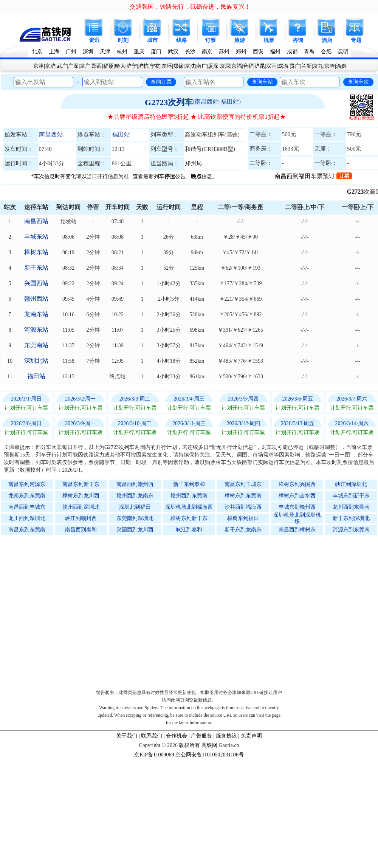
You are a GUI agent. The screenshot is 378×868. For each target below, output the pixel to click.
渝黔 (341, 66)
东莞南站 (36, 345)
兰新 (307, 66)
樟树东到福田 (243, 518)
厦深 (213, 66)
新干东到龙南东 (243, 530)
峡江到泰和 (189, 530)
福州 (275, 52)
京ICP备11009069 (154, 755)
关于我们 (127, 736)
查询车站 (262, 82)
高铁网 (209, 745)
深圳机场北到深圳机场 (297, 518)
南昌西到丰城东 (27, 507)
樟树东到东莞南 (243, 496)
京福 (237, 66)
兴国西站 (36, 283)
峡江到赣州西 (81, 518)
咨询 (298, 40)
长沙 (190, 52)
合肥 (326, 52)
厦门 (156, 52)
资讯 (94, 40)
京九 (318, 66)
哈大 (120, 66)
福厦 (108, 66)
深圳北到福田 (135, 507)
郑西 (97, 66)
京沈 (190, 66)
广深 (73, 66)
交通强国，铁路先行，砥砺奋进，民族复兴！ (190, 7)
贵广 (295, 66)
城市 (152, 40)
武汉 (173, 52)
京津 (39, 66)
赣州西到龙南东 (135, 496)
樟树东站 (36, 252)
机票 (269, 40)
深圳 (88, 52)
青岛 (309, 52)
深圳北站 (36, 361)
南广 (201, 66)
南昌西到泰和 (81, 530)
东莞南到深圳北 (135, 518)
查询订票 (161, 82)
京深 (225, 66)
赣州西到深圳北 (81, 507)
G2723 (364, 192)
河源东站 (36, 330)
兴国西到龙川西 (135, 530)
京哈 (330, 66)
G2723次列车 (169, 102)
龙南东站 (36, 314)
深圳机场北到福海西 (189, 507)
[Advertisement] (189, 610)
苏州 (224, 52)
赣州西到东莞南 (189, 496)
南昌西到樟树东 (297, 530)
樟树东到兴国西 (297, 484)
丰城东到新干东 (351, 496)
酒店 (327, 40)
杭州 (122, 52)
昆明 (343, 52)
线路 (181, 40)
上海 (54, 52)
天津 (105, 52)
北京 (37, 52)
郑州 (241, 52)
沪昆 (260, 66)
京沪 (50, 66)
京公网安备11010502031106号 (210, 755)
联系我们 (152, 736)
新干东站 (36, 268)
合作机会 (177, 736)
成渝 (283, 66)
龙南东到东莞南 (27, 496)
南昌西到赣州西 (135, 484)
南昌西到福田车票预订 (313, 176)
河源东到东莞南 (351, 530)
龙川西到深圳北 (27, 518)
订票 (211, 40)
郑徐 (178, 66)
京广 (85, 66)
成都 (292, 52)
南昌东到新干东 (81, 484)
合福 (248, 66)
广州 (71, 52)
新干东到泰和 (189, 484)
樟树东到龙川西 (81, 496)
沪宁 (132, 66)
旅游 (240, 40)
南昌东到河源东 (27, 484)
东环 (167, 66)
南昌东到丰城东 (243, 484)
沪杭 (143, 66)
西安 (258, 52)
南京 (207, 52)
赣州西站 (36, 299)
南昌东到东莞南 (27, 530)
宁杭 (155, 66)
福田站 (121, 134)
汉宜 (271, 66)
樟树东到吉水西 (297, 496)
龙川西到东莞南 (351, 507)
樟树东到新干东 (189, 518)
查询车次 (358, 82)
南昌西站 (51, 134)
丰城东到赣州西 (297, 507)
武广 (62, 66)
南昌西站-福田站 (217, 102)
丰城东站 (36, 237)
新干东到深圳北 (351, 518)
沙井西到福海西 (243, 507)
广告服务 (201, 736)
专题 (356, 40)
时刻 (123, 40)
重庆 (139, 52)
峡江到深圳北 (351, 484)
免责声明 (251, 736)
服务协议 (226, 736)
